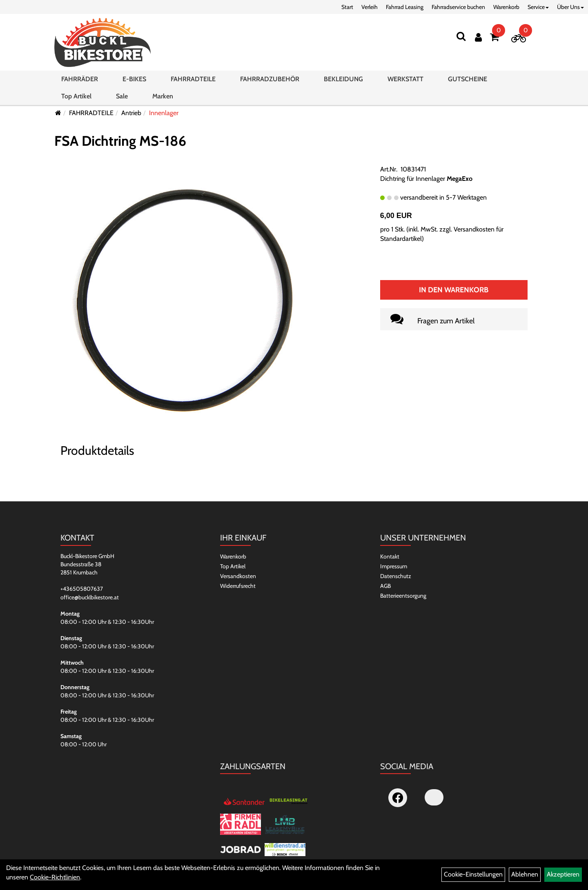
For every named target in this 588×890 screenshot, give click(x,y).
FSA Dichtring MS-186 (120, 141)
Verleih (370, 7)
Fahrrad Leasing (405, 7)
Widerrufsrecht (238, 586)
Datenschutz (396, 576)
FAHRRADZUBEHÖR (270, 79)
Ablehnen (525, 874)
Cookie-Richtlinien (55, 877)
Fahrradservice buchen (458, 7)
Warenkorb (506, 7)
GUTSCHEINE (468, 79)
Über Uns (570, 7)
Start (347, 7)
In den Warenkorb (454, 290)
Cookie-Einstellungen (473, 874)
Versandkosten (238, 576)
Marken (163, 96)
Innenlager (164, 113)
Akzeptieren (563, 874)
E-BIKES (134, 79)
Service (538, 7)
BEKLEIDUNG (343, 79)
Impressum (394, 566)
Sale (122, 96)
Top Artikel (76, 96)
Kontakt (390, 556)
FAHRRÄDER (80, 79)
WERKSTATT (405, 79)
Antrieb (131, 113)
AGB (385, 586)
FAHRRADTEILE (193, 79)
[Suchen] (461, 36)
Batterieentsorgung (403, 596)
